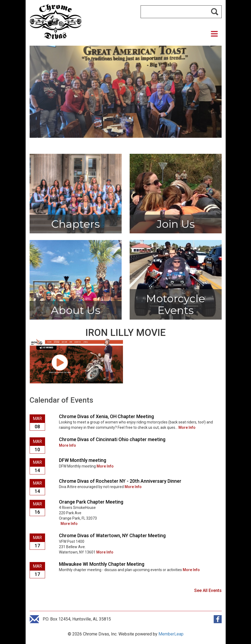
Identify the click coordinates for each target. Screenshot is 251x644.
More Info (187, 427)
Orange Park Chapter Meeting (91, 502)
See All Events (208, 590)
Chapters (75, 224)
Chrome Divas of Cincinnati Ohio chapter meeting (112, 439)
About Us (76, 310)
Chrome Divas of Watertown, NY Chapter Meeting (112, 535)
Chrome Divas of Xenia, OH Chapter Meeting (106, 416)
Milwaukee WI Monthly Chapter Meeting (102, 564)
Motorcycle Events (176, 304)
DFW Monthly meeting (83, 460)
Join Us (176, 224)
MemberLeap (171, 634)
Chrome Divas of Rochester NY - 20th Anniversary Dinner (120, 481)
